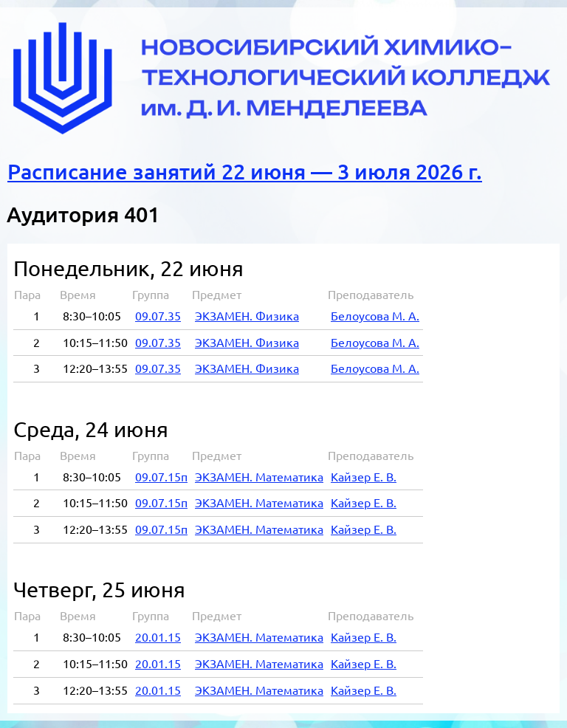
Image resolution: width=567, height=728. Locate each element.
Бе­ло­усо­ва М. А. (375, 316)
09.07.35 (158, 316)
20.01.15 (158, 637)
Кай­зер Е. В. (364, 477)
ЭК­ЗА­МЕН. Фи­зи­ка (247, 316)
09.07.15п (161, 477)
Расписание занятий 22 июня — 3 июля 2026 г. (245, 172)
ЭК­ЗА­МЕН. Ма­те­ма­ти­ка (259, 477)
